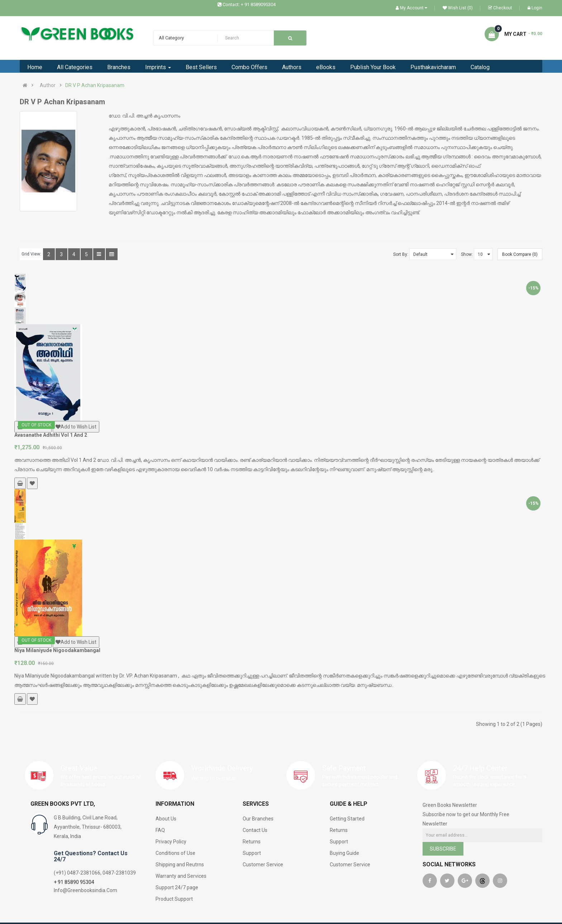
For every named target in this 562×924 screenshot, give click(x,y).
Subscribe (443, 849)
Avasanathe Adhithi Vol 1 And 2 (51, 435)
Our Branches (258, 819)
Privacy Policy (171, 842)
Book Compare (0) (520, 254)
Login (535, 8)
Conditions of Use (175, 853)
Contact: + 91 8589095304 (249, 4)
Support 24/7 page (177, 887)
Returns (252, 842)
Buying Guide (344, 853)
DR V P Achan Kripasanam (95, 85)
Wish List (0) (458, 8)
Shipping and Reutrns (180, 865)
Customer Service (263, 865)
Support (252, 853)
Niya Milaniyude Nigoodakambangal (57, 650)
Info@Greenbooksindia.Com (85, 890)
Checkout (500, 8)
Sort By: (401, 254)
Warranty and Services (181, 876)
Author (48, 85)
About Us (166, 819)
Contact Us (255, 830)
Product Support (174, 899)
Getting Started (347, 819)
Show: (467, 254)
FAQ (160, 830)
